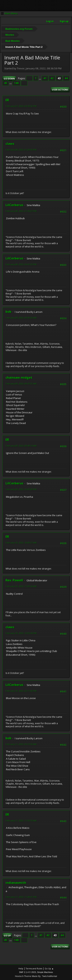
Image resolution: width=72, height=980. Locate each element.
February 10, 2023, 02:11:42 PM (21, 691)
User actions (60, 90)
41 (45, 78)
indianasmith (16, 883)
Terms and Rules (34, 968)
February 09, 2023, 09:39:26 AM (21, 318)
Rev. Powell (14, 580)
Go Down (9, 79)
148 (16, 83)
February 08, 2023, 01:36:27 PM (21, 211)
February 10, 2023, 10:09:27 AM (21, 543)
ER (7, 100)
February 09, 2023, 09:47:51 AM (21, 384)
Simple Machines (45, 972)
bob (8, 312)
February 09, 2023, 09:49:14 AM (21, 446)
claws (10, 144)
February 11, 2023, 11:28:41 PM (21, 897)
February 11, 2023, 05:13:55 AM (21, 744)
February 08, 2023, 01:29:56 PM (21, 150)
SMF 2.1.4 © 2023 (27, 972)
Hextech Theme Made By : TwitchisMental (36, 976)
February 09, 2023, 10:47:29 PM (21, 489)
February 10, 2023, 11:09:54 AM (21, 586)
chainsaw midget (19, 378)
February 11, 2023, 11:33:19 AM (21, 820)
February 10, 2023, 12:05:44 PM (21, 633)
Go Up (7, 936)
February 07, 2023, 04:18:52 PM (21, 106)
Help (21, 968)
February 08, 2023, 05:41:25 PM (21, 264)
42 (52, 78)
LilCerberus (14, 205)
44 (66, 78)
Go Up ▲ (49, 968)
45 (6, 83)
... (40, 78)
